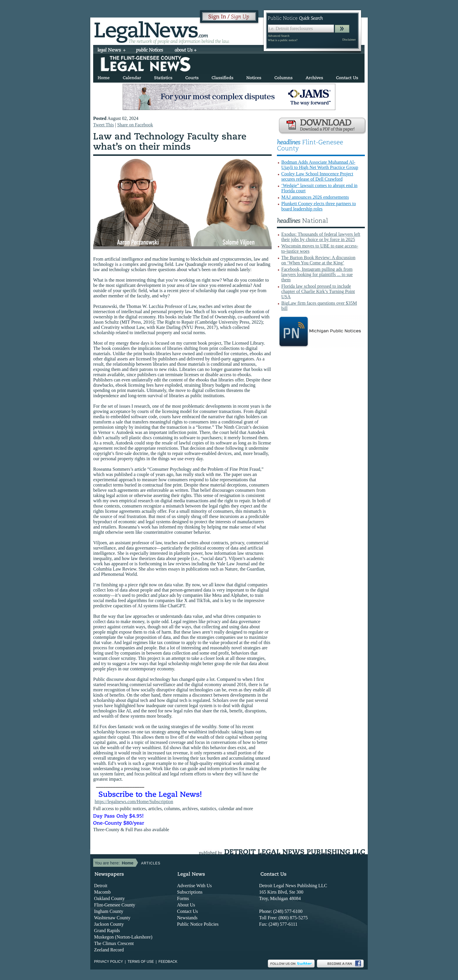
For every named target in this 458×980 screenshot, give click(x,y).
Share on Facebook (135, 125)
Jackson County (109, 924)
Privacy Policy (109, 962)
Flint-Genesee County (115, 905)
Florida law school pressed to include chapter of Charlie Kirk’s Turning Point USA (318, 291)
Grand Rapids (107, 931)
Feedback (168, 962)
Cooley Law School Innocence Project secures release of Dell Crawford (317, 176)
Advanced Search (279, 36)
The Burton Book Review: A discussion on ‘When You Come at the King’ (318, 260)
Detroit (101, 886)
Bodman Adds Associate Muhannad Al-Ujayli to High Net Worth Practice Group (320, 165)
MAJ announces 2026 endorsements (315, 197)
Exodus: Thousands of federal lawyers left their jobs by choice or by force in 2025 (321, 237)
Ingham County (109, 911)
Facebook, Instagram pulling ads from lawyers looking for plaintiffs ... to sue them (317, 274)
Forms (183, 898)
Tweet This (104, 125)
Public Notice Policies (198, 924)
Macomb (102, 892)
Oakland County (109, 898)
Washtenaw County (112, 918)
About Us (186, 905)
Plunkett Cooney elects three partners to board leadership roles (319, 206)
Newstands (187, 918)
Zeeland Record (109, 950)
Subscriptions (190, 892)
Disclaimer (349, 40)
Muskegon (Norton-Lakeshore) (123, 937)
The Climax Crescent (114, 943)
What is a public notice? (283, 40)
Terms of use (141, 962)
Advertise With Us (194, 886)
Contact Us (188, 911)
